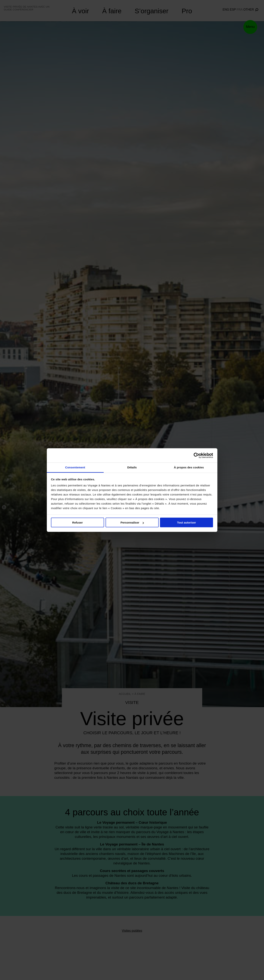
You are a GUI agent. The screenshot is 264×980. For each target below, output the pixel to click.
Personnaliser (132, 522)
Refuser (78, 522)
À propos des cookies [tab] (189, 467)
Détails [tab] (132, 467)
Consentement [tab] (75, 467)
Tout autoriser (186, 522)
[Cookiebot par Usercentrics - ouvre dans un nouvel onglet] (196, 455)
